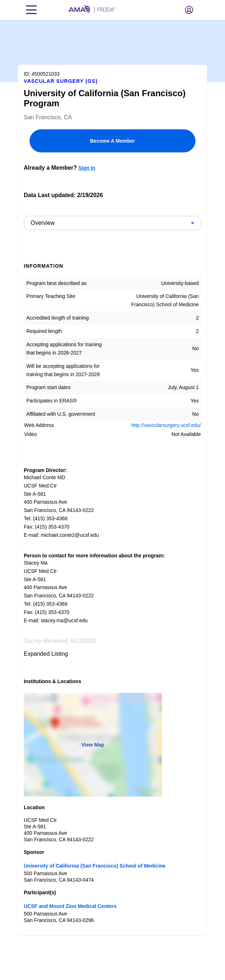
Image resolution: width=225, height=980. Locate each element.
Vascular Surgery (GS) (61, 81)
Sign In (87, 168)
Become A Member (112, 141)
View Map (93, 745)
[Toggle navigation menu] (31, 10)
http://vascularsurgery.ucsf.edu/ (166, 425)
